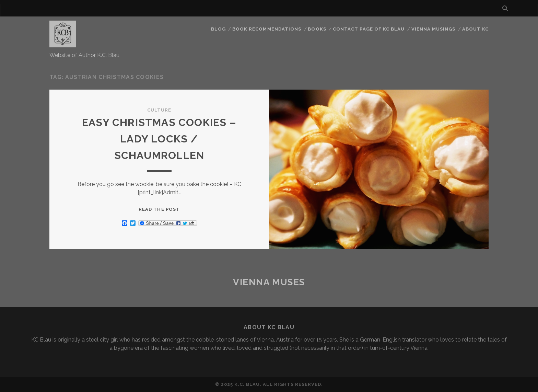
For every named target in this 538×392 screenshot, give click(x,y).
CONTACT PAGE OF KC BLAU (369, 29)
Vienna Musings (434, 29)
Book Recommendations (267, 29)
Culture (159, 110)
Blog (218, 29)
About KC (475, 29)
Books (317, 29)
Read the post (159, 209)
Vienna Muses (269, 282)
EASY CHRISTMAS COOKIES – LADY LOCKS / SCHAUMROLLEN (159, 139)
